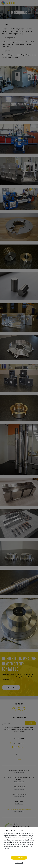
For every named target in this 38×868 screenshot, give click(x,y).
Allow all (19, 858)
